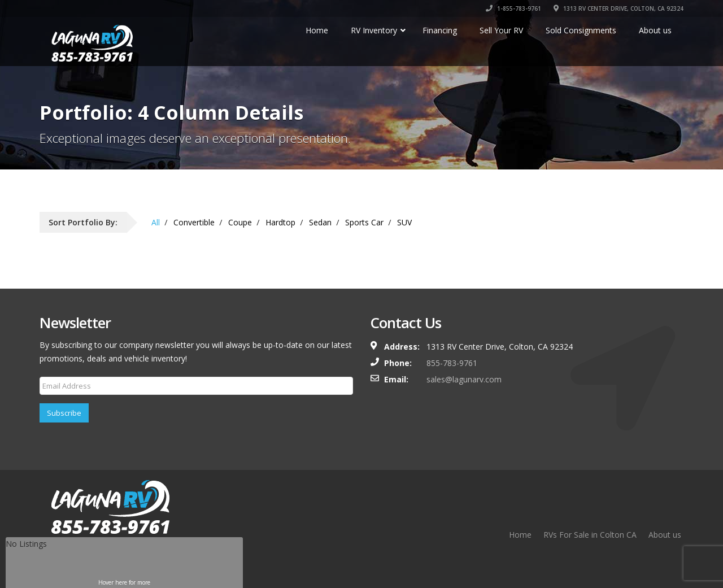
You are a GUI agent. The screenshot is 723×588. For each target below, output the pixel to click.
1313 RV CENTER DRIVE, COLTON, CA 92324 (619, 8)
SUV (404, 222)
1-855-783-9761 (513, 8)
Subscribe (64, 413)
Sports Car (364, 222)
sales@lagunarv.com (464, 379)
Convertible (194, 222)
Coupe (240, 222)
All (156, 222)
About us (665, 535)
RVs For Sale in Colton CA (590, 535)
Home (520, 535)
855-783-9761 (452, 363)
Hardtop (280, 222)
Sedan (320, 222)
